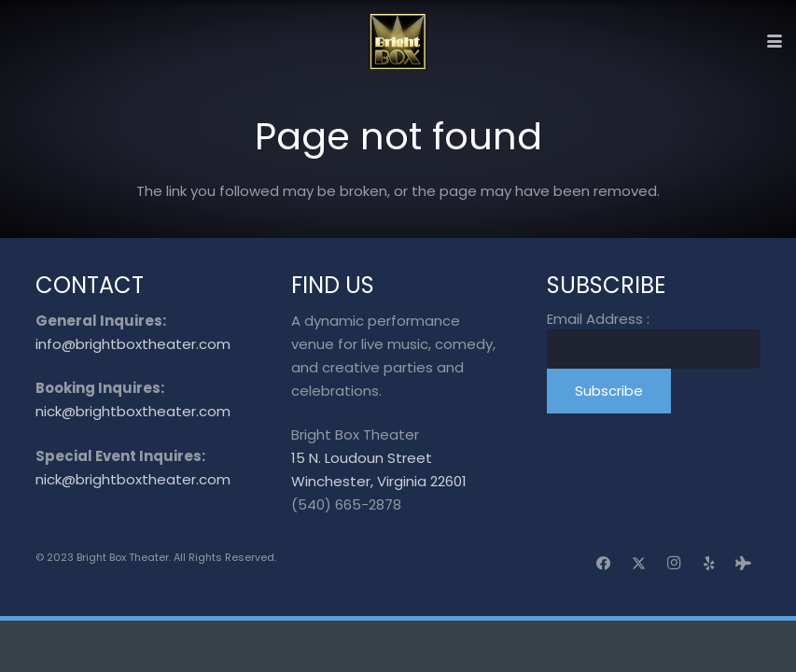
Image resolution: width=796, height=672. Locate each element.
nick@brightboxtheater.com (133, 411)
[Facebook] (604, 564)
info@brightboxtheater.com (133, 344)
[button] (775, 41)
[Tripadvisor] (744, 564)
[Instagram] (674, 564)
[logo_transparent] (398, 41)
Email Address (598, 319)
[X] (639, 564)
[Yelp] (709, 564)
